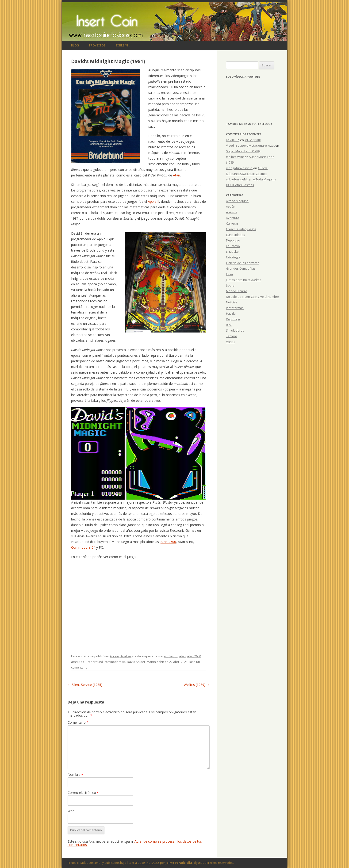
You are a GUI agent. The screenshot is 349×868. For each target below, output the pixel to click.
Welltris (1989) (197, 685)
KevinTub (233, 140)
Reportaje (233, 319)
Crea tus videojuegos (241, 229)
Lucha (230, 285)
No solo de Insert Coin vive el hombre (253, 297)
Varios (231, 342)
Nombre (75, 774)
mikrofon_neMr (237, 179)
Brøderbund (94, 662)
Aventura (233, 218)
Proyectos (97, 45)
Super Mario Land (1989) (243, 151)
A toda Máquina (237, 201)
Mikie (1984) (253, 140)
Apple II (153, 201)
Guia (229, 274)
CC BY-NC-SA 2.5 (148, 863)
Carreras (232, 223)
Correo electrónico (83, 793)
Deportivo (233, 240)
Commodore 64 (83, 547)
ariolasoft (171, 656)
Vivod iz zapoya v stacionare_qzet (250, 145)
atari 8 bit (78, 662)
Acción (114, 656)
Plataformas (235, 308)
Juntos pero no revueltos (244, 280)
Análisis (126, 656)
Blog (75, 45)
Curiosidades (236, 235)
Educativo (233, 246)
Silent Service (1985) (85, 685)
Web (71, 811)
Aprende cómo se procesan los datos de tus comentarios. (135, 843)
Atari (176, 175)
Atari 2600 (168, 542)
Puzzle (231, 314)
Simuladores (235, 330)
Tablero (232, 336)
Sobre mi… (123, 45)
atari (182, 656)
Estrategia (233, 257)
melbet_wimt (235, 157)
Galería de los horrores (243, 263)
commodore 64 (115, 662)
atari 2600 (194, 656)
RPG (229, 325)
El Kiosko (232, 252)
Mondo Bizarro (237, 291)
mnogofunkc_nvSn (239, 168)
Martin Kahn (155, 662)
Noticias (232, 302)
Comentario (78, 722)
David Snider (136, 662)
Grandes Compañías (241, 268)
